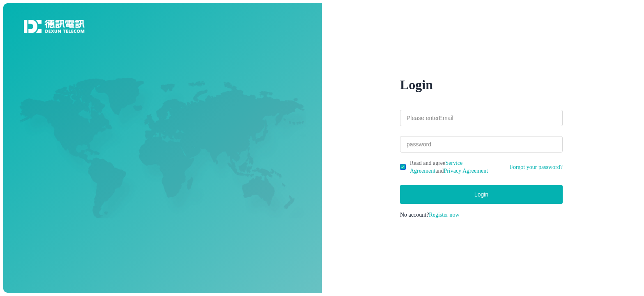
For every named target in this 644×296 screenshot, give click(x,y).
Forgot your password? (536, 167)
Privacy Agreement (466, 171)
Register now (444, 215)
